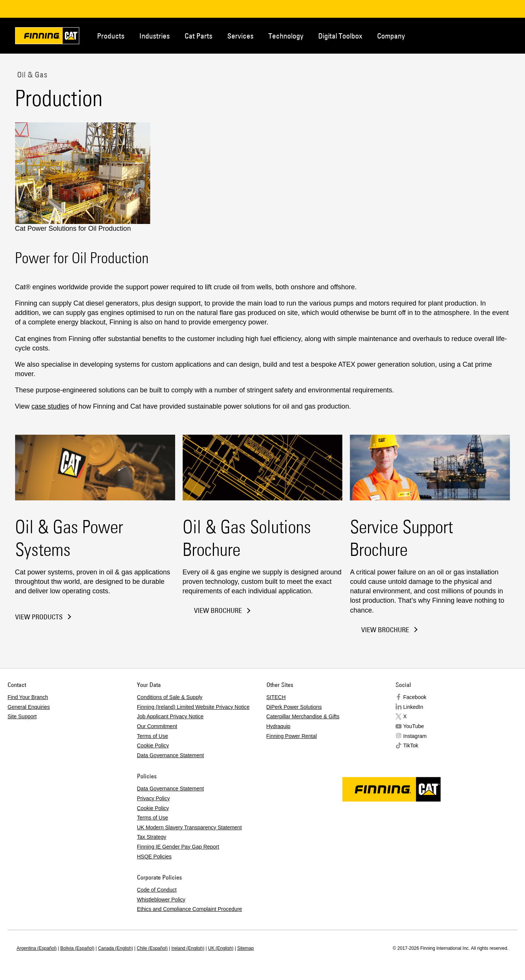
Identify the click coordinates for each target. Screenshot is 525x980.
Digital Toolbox (340, 36)
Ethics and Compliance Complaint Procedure (190, 909)
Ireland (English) (188, 948)
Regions (499, 35)
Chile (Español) (152, 948)
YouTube (413, 726)
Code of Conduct (157, 890)
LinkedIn (413, 707)
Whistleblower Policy (161, 900)
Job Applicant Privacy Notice (170, 716)
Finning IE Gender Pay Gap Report (178, 847)
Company (391, 36)
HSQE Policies (154, 857)
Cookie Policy (153, 745)
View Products (39, 617)
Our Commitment (157, 726)
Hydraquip (279, 726)
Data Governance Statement (170, 755)
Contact (474, 35)
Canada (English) (116, 948)
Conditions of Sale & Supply (170, 697)
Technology (286, 36)
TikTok (411, 745)
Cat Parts (199, 36)
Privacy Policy (153, 798)
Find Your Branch (28, 697)
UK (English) (221, 948)
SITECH (276, 697)
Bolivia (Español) (77, 948)
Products (111, 36)
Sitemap (245, 948)
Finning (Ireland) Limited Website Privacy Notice (193, 707)
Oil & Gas (31, 74)
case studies (50, 406)
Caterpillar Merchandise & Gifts (303, 716)
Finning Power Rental (292, 736)
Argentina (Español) (37, 948)
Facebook (415, 697)
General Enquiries (29, 707)
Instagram (415, 736)
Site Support (22, 716)
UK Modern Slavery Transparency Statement (189, 827)
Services (240, 36)
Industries (155, 36)
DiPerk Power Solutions (294, 707)
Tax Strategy (152, 837)
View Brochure (218, 610)
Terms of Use (152, 736)
